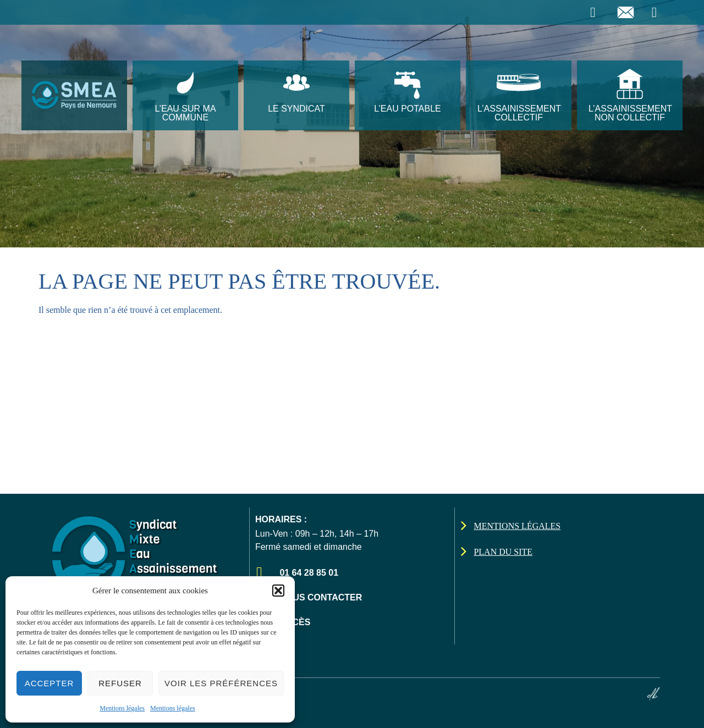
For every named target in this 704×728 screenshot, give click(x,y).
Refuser (120, 683)
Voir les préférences (221, 683)
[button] (278, 591)
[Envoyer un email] (627, 12)
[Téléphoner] (594, 12)
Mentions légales (122, 708)
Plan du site (503, 552)
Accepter (50, 683)
